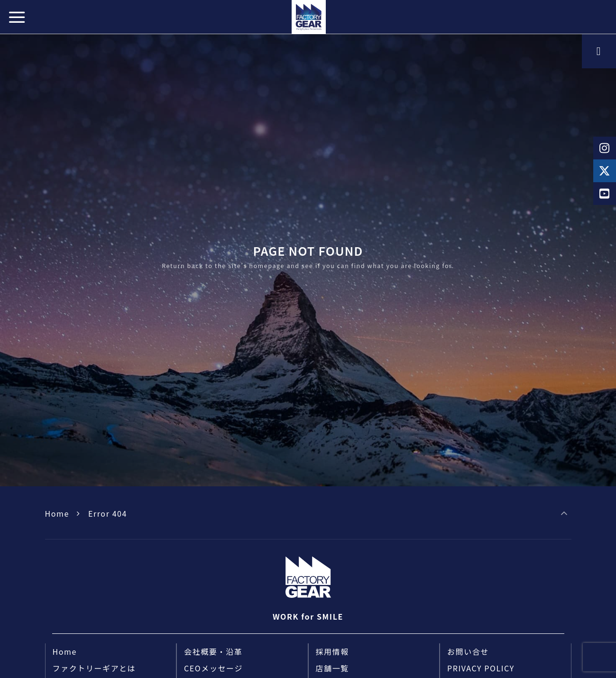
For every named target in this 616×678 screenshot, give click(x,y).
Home (57, 513)
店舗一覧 (332, 668)
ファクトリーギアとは (94, 668)
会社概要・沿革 (213, 651)
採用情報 (332, 651)
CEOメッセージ (213, 668)
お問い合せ (468, 651)
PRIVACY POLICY (481, 668)
